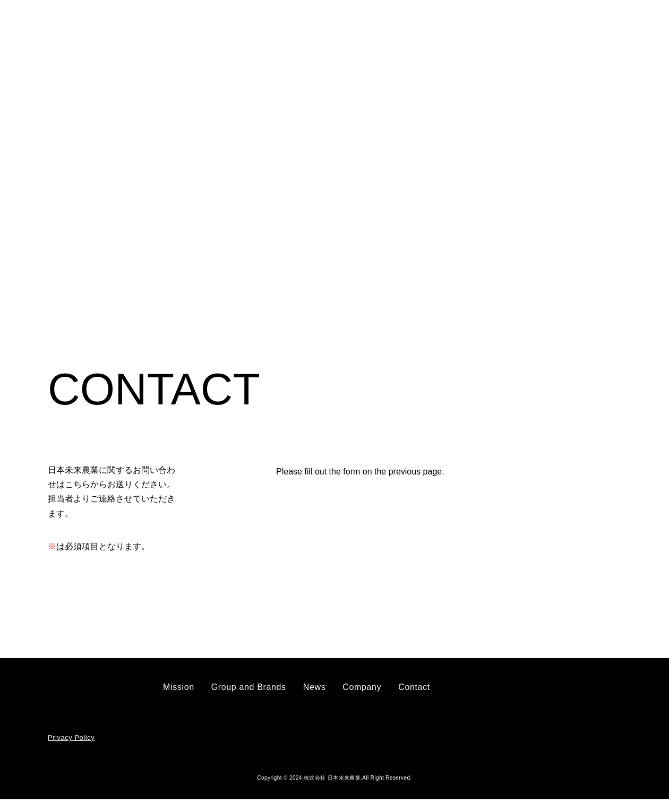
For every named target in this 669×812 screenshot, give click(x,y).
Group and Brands (331, 28)
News (399, 28)
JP (605, 28)
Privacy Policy (70, 751)
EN (628, 28)
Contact (530, 28)
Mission (257, 28)
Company (450, 28)
